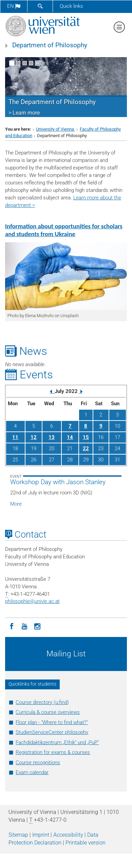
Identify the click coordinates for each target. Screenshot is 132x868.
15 (86, 437)
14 (70, 437)
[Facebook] (12, 626)
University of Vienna (55, 129)
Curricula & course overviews (48, 712)
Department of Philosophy (50, 45)
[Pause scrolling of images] (37, 63)
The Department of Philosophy (52, 102)
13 (52, 437)
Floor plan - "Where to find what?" (52, 722)
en (14, 6)
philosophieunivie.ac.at (32, 601)
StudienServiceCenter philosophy (52, 732)
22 (86, 448)
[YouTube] (24, 626)
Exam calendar (32, 772)
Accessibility (68, 835)
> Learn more (24, 113)
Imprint (41, 835)
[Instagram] (37, 626)
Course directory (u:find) (42, 702)
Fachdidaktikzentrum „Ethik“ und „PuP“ (57, 742)
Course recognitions (38, 763)
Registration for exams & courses (53, 752)
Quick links (71, 6)
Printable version (86, 843)
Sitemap (18, 835)
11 (15, 437)
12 (34, 437)
